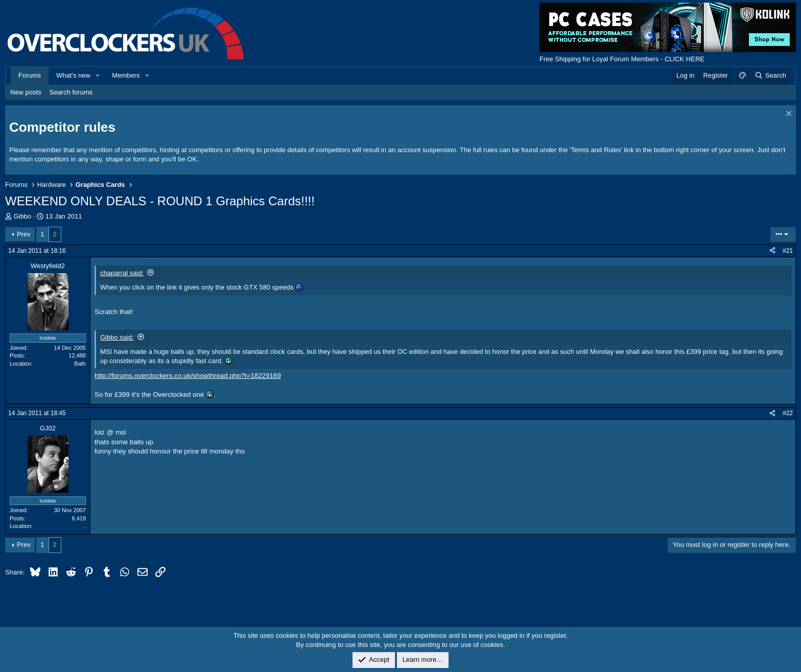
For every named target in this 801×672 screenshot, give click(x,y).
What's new (73, 75)
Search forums (71, 92)
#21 (788, 251)
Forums (30, 75)
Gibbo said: (117, 337)
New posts (26, 92)
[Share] (772, 251)
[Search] (770, 76)
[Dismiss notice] (787, 115)
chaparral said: (122, 273)
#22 (788, 413)
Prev (24, 234)
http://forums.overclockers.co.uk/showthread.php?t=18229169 (188, 376)
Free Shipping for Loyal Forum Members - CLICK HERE (622, 59)
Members (126, 75)
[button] (98, 76)
